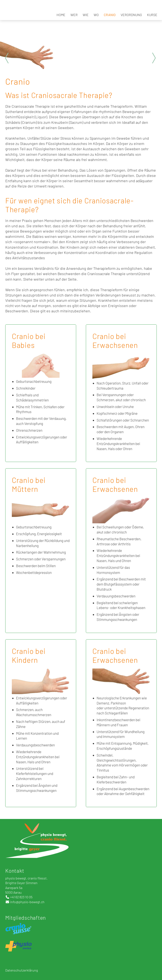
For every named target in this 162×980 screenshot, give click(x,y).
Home (61, 15)
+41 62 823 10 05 (21, 897)
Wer (74, 15)
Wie (86, 15)
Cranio (110, 15)
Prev (8, 58)
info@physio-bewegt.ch (27, 902)
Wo (96, 15)
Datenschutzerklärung (22, 970)
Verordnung (131, 15)
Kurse (152, 15)
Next (154, 58)
